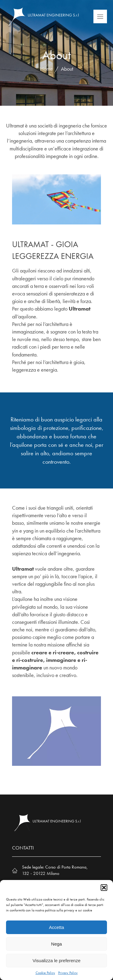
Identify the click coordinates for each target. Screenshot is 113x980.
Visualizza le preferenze (56, 961)
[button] (104, 888)
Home (46, 69)
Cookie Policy (45, 973)
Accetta (56, 927)
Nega (57, 944)
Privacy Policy (68, 973)
